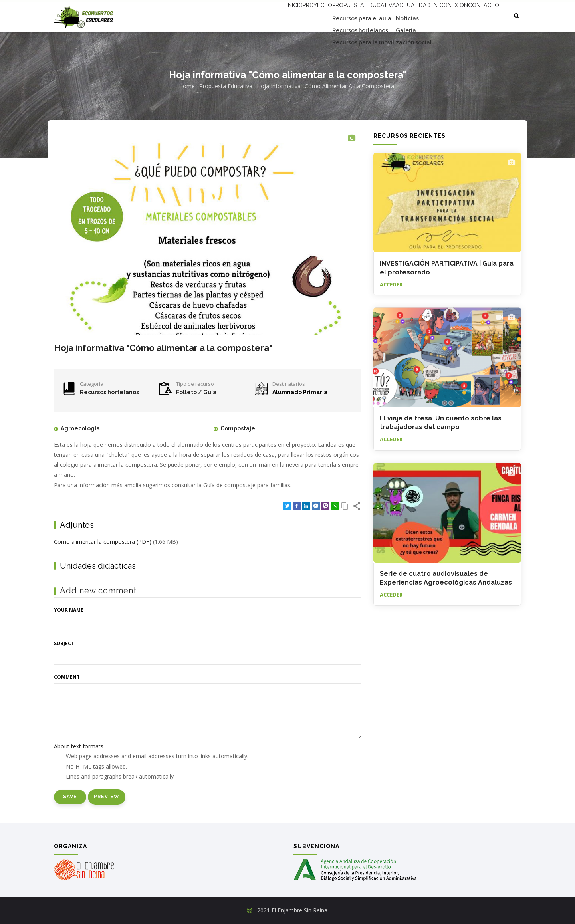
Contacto (480, 15)
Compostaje (238, 428)
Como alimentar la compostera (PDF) (103, 542)
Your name (69, 610)
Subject (64, 643)
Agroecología (80, 428)
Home (187, 86)
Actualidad (393, 15)
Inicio (251, 15)
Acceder (391, 284)
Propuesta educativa (337, 15)
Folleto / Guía (196, 392)
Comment (67, 677)
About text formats (79, 746)
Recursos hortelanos (109, 392)
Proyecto (283, 15)
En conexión (438, 15)
